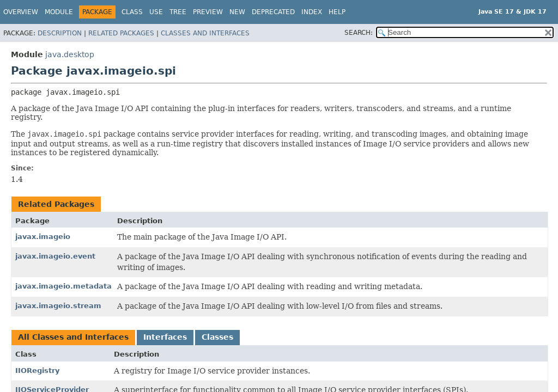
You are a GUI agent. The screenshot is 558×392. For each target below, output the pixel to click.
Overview (21, 12)
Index (312, 12)
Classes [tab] (217, 337)
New (237, 12)
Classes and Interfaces (205, 33)
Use (156, 12)
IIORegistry (37, 370)
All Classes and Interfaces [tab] (73, 337)
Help (337, 12)
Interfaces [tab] (165, 337)
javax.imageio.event (55, 256)
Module (59, 12)
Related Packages (121, 33)
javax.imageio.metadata (63, 286)
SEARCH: (359, 33)
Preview (208, 12)
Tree (178, 12)
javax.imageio (43, 237)
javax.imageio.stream (58, 306)
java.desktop (70, 54)
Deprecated (273, 12)
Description (60, 33)
